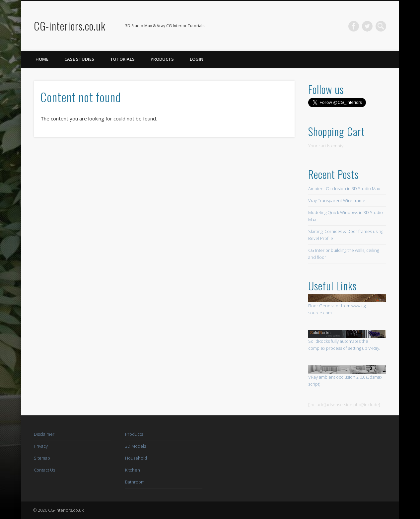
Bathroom (135, 482)
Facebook (354, 26)
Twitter (367, 26)
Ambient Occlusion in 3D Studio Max (344, 188)
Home (42, 59)
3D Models (136, 446)
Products (162, 59)
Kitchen (133, 470)
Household (136, 458)
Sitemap (42, 458)
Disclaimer (44, 434)
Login (197, 59)
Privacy (41, 446)
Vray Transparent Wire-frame (337, 200)
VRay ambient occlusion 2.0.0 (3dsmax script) (347, 376)
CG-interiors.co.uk (70, 26)
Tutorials (122, 59)
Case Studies (79, 59)
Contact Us (44, 470)
